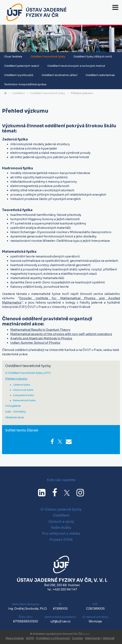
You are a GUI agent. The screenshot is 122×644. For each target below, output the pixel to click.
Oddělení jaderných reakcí (22, 66)
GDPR (30, 638)
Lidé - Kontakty (15, 412)
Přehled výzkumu (82, 93)
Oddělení (19, 93)
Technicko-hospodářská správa (25, 84)
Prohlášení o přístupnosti (53, 638)
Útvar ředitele (13, 57)
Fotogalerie (13, 406)
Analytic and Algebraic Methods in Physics (41, 338)
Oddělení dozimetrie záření (59, 75)
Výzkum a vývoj (61, 522)
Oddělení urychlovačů (19, 75)
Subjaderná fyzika (23, 395)
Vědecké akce (15, 418)
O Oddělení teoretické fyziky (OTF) (28, 373)
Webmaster (93, 638)
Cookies (77, 638)
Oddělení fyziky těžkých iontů (93, 57)
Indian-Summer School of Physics (35, 343)
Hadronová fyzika (23, 390)
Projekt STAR (61, 540)
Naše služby (61, 528)
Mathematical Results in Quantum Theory (40, 330)
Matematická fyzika (24, 400)
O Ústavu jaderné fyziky (61, 509)
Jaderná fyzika (21, 385)
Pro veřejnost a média (61, 534)
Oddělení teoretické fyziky (48, 57)
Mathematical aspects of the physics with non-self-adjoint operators (61, 334)
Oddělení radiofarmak (100, 75)
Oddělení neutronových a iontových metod (76, 66)
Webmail (109, 638)
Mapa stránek (15, 638)
